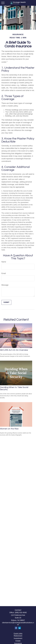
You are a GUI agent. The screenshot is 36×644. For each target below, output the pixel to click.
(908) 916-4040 (21, 613)
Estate (18, 641)
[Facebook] (16, 628)
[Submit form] (6, 302)
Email (4, 273)
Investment (18, 638)
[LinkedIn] (20, 628)
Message (5, 285)
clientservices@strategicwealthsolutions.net (18, 624)
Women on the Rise (9, 429)
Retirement (18, 636)
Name (4, 262)
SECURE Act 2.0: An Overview (14, 350)
